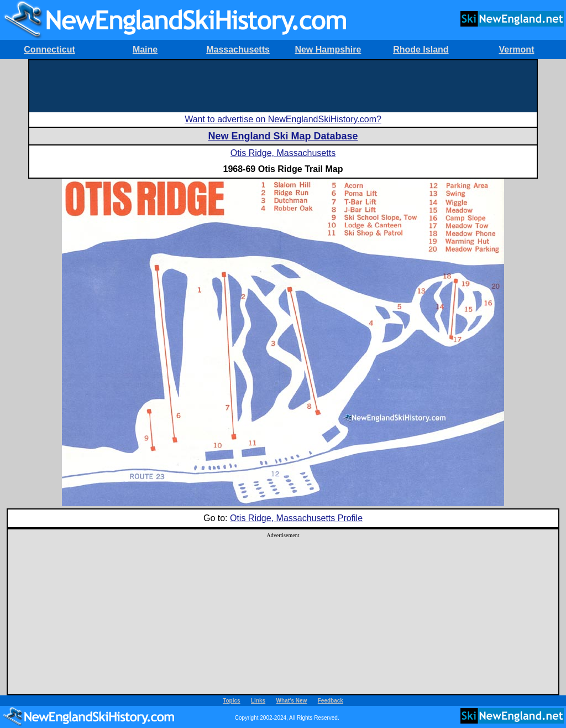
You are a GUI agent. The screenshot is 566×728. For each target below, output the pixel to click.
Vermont (516, 50)
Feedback (331, 701)
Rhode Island (421, 50)
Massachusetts (238, 50)
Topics (231, 701)
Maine (145, 50)
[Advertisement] (283, 85)
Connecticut (49, 50)
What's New (292, 701)
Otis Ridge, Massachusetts (283, 153)
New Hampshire (328, 50)
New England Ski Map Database (283, 136)
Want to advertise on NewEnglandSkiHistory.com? (283, 119)
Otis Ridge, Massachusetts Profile (296, 518)
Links (258, 701)
